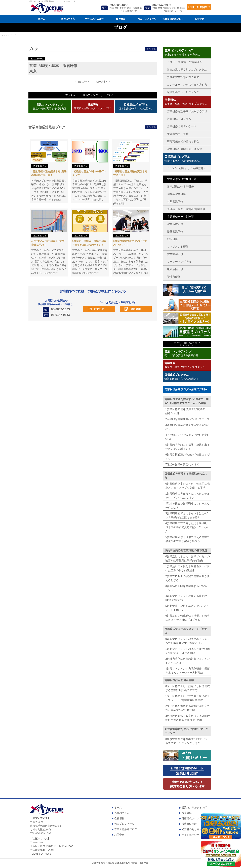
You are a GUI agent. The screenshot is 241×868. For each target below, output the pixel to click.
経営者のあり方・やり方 (195, 829)
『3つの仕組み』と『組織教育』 (187, 168)
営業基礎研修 (175, 224)
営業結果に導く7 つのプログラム (187, 70)
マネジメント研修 (178, 247)
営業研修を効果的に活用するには (187, 111)
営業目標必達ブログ (173, 19)
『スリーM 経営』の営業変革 (185, 62)
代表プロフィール (147, 19)
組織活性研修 (175, 269)
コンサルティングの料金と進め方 (187, 85)
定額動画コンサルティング (183, 92)
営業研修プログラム (179, 119)
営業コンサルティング (194, 807)
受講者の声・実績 (178, 134)
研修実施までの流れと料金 (183, 141)
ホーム (42, 19)
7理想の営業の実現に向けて (182, 464)
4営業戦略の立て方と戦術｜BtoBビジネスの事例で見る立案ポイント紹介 (187, 527)
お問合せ (199, 19)
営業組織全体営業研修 (180, 186)
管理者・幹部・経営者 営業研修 (186, 209)
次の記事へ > (103, 82)
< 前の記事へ (83, 82)
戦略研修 (172, 239)
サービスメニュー (94, 19)
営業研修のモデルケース (182, 126)
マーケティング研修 (179, 262)
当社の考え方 (68, 19)
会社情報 (120, 19)
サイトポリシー (190, 835)
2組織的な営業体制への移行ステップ (188, 419)
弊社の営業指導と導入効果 (183, 77)
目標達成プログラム (193, 818)
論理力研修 (174, 277)
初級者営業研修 (176, 194)
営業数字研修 (175, 254)
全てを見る (151, 49)
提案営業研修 (175, 232)
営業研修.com (189, 824)
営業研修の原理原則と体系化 (184, 149)
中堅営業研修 (175, 202)
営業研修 (187, 813)
